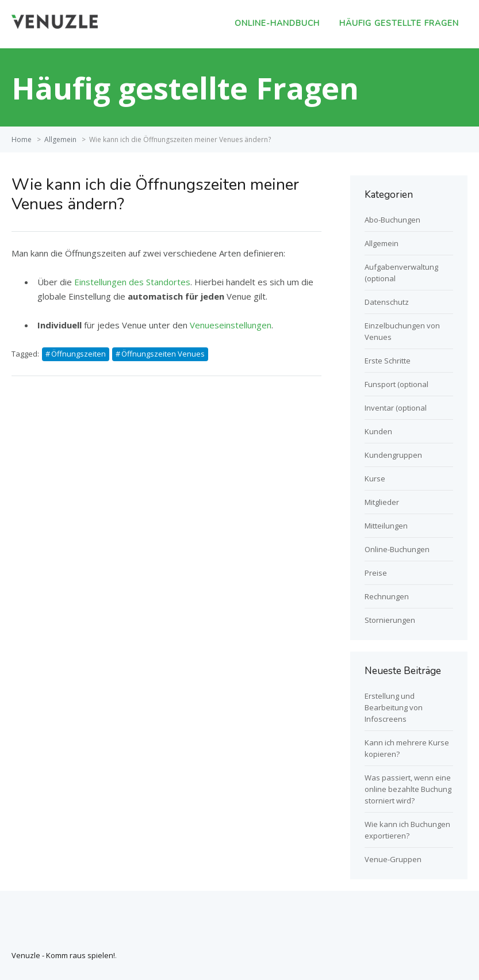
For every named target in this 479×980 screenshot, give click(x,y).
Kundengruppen (393, 455)
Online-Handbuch (277, 23)
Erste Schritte (388, 361)
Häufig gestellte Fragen (399, 23)
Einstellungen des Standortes (131, 282)
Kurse (375, 478)
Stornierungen (390, 620)
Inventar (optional (396, 408)
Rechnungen (387, 596)
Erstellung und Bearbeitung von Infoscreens (394, 707)
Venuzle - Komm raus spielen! (63, 955)
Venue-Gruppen (393, 859)
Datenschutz (387, 302)
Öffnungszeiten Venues (163, 354)
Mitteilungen (386, 526)
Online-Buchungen (397, 549)
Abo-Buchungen (392, 220)
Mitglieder (382, 502)
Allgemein (60, 139)
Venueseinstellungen (231, 325)
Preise (376, 573)
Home (22, 139)
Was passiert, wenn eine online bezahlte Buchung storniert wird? (408, 789)
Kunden (378, 431)
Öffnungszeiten (78, 354)
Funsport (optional (396, 384)
